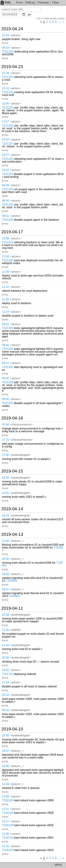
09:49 (5, 185)
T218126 (7, 800)
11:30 (5, 299)
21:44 (5, 645)
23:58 (5, 735)
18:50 (5, 478)
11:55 (5, 846)
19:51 (5, 589)
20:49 (5, 424)
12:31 (5, 809)
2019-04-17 (12, 232)
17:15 (5, 440)
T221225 (7, 52)
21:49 (5, 630)
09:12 (5, 363)
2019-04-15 (12, 471)
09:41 (5, 216)
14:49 (5, 784)
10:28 (5, 140)
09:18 (5, 48)
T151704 (7, 674)
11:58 (5, 256)
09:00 (5, 378)
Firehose (43, 3)
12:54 (5, 35)
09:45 (5, 345)
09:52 (5, 324)
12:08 (5, 238)
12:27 (5, 821)
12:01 (5, 670)
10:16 (5, 170)
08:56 (5, 399)
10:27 (5, 155)
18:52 (5, 751)
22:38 (5, 615)
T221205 (7, 260)
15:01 (5, 493)
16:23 (5, 515)
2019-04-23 (12, 67)
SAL (6, 2)
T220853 (11, 581)
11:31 (5, 287)
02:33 (5, 695)
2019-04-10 (12, 729)
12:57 (5, 122)
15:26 (5, 73)
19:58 (5, 574)
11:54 (5, 682)
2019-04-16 (12, 418)
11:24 (5, 312)
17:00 (5, 455)
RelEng (30, 3)
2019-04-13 (12, 534)
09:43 (5, 201)
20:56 (5, 658)
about (58, 865)
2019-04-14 (12, 509)
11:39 (5, 272)
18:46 (5, 766)
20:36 (5, 559)
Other (56, 3)
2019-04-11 (12, 608)
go (29, 14)
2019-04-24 (12, 29)
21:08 (5, 541)
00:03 (5, 710)
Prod (19, 3)
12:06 (5, 834)
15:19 (5, 88)
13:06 (5, 104)
